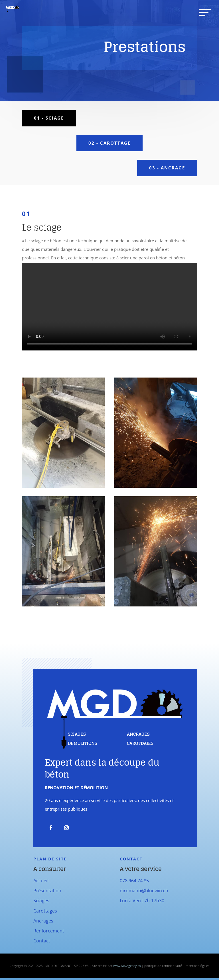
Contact (42, 941)
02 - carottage (109, 143)
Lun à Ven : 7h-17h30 (142, 901)
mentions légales (197, 966)
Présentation (47, 891)
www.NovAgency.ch (127, 966)
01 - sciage (49, 118)
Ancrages (43, 921)
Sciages (41, 901)
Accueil (41, 881)
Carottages (45, 911)
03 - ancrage (167, 168)
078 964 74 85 (134, 881)
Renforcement (49, 931)
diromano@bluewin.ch (144, 891)
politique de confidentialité (163, 966)
